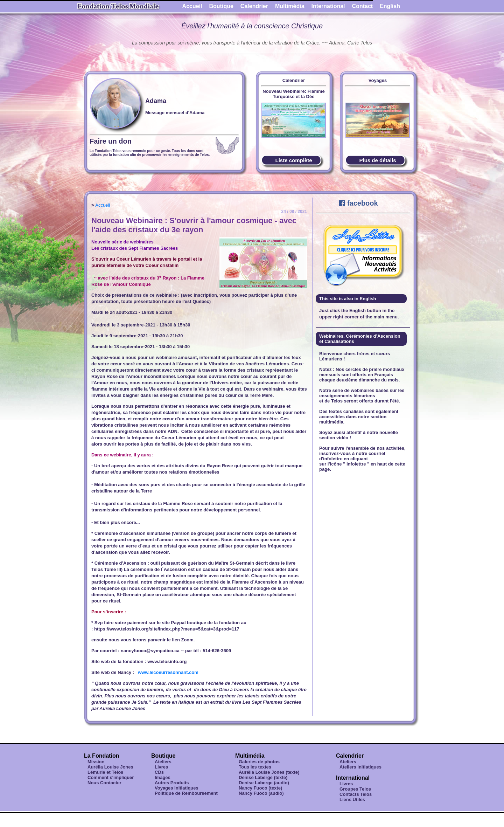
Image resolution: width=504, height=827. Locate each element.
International (328, 6)
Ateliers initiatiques (360, 767)
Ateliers (163, 762)
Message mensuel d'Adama (175, 113)
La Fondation (101, 756)
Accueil (192, 6)
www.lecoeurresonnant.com (168, 672)
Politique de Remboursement (186, 793)
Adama (156, 101)
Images (163, 777)
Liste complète (293, 160)
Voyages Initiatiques (177, 788)
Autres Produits (172, 783)
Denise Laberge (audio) (264, 783)
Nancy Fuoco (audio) (261, 793)
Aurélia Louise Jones (110, 767)
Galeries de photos (259, 762)
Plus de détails (377, 160)
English (390, 6)
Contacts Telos (356, 794)
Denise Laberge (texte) (263, 777)
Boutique (221, 6)
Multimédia (290, 6)
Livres (161, 767)
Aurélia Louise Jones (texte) (269, 772)
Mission (96, 762)
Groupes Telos (355, 789)
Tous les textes (255, 767)
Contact (363, 6)
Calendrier (254, 6)
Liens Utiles (352, 800)
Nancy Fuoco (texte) (260, 788)
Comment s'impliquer (111, 777)
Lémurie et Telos (105, 772)
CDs (159, 772)
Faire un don (111, 141)
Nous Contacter (104, 783)
